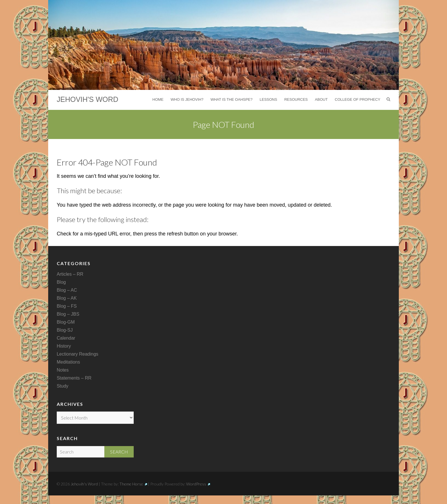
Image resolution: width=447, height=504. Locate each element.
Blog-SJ (65, 330)
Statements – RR (74, 378)
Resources (296, 99)
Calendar (66, 338)
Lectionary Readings (78, 354)
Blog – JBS (68, 314)
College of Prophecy (357, 99)
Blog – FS (67, 306)
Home (158, 99)
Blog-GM (66, 322)
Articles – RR (70, 274)
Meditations (68, 362)
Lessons (268, 99)
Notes (63, 370)
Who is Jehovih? (187, 99)
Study (63, 386)
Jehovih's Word (88, 99)
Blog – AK (67, 298)
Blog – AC (67, 290)
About (321, 99)
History (64, 346)
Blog (61, 282)
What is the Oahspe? (231, 99)
